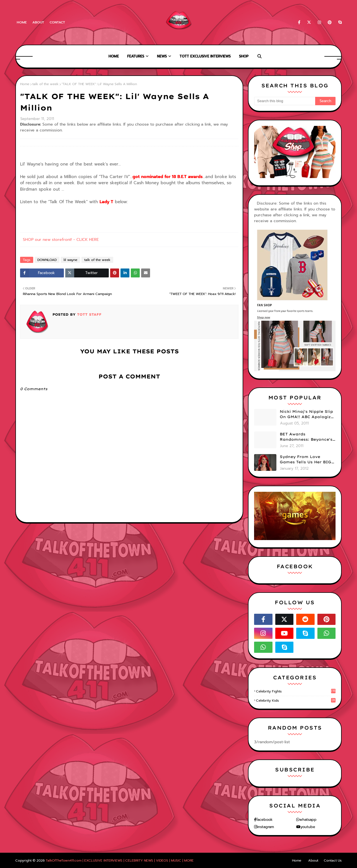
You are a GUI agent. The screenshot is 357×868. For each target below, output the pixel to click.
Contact (57, 22)
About (38, 22)
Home (22, 22)
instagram (266, 827)
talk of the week (45, 84)
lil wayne (70, 260)
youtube (308, 827)
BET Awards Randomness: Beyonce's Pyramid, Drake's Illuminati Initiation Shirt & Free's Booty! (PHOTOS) (306, 437)
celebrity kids (296, 701)
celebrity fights (296, 691)
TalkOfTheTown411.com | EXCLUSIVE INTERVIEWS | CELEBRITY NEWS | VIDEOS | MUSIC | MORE (120, 860)
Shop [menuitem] (244, 56)
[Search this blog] (285, 101)
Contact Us (333, 860)
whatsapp (308, 820)
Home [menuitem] (114, 56)
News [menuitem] (162, 56)
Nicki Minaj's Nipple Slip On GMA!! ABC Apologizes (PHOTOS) (308, 414)
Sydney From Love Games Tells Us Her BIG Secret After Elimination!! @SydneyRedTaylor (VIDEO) (306, 460)
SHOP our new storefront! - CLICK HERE (61, 240)
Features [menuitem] (136, 56)
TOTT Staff (89, 314)
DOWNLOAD (47, 260)
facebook (264, 820)
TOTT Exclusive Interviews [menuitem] (205, 56)
